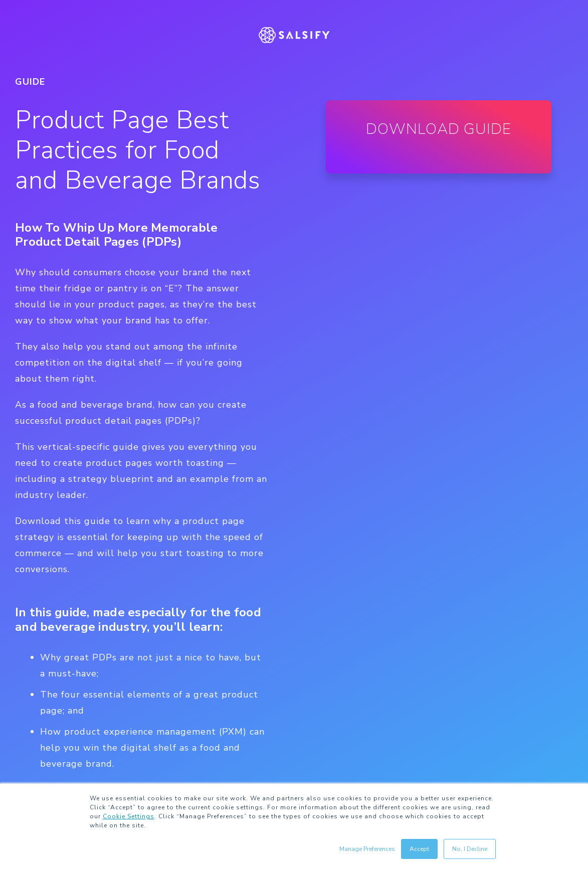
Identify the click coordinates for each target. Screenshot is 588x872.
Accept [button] (419, 849)
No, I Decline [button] (470, 849)
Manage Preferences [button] (367, 849)
